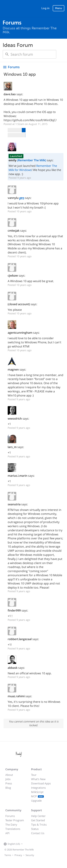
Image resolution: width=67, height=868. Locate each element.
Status (35, 829)
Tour (34, 775)
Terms (8, 855)
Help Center (38, 816)
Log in (45, 8)
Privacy (18, 855)
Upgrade (36, 801)
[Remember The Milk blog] (38, 844)
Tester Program (15, 820)
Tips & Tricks (39, 825)
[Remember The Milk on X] (34, 844)
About (9, 775)
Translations (13, 829)
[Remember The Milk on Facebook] (29, 844)
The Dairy (11, 825)
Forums (10, 816)
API (7, 833)
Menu (59, 8)
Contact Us (38, 833)
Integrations (38, 788)
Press (9, 783)
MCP (37, 796)
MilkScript (37, 792)
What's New (38, 779)
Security (30, 855)
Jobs (8, 779)
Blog (8, 788)
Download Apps (41, 783)
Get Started (38, 820)
